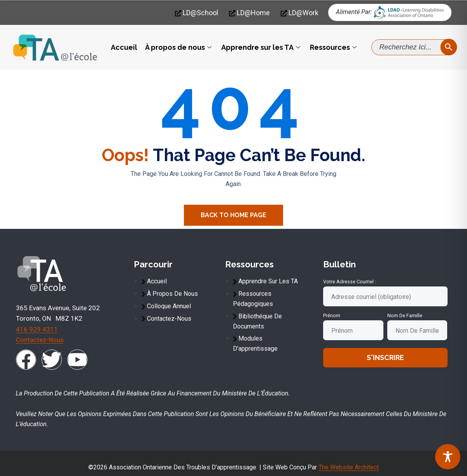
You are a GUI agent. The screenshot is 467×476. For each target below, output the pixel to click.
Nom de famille (405, 315)
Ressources (334, 47)
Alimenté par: (354, 12)
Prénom (332, 315)
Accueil (124, 47)
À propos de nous (179, 47)
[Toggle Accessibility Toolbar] (448, 457)
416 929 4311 (37, 329)
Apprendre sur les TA (262, 47)
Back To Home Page (233, 215)
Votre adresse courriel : (350, 282)
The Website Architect (349, 467)
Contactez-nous (40, 340)
